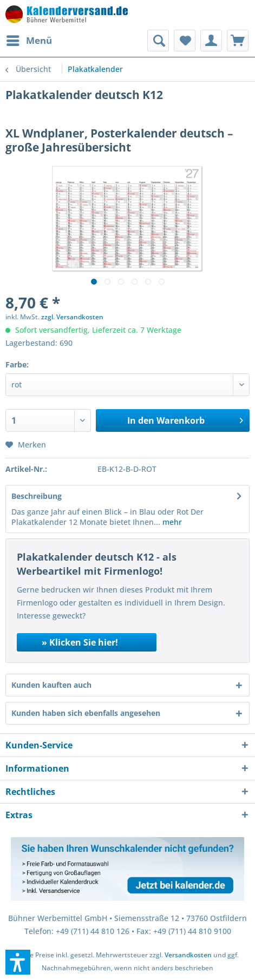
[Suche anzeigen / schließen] (158, 41)
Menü (29, 39)
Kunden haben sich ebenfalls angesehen (86, 713)
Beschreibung (37, 496)
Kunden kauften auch (51, 685)
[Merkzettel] (185, 41)
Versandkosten (188, 955)
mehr (171, 522)
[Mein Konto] (211, 41)
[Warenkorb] (238, 41)
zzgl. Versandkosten (72, 317)
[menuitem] (29, 41)
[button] (18, 962)
